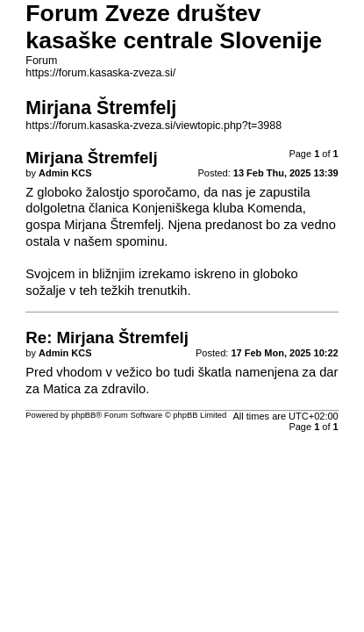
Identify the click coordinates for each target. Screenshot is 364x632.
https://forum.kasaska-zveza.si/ (100, 73)
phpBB (83, 415)
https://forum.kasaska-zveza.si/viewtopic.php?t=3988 (153, 126)
